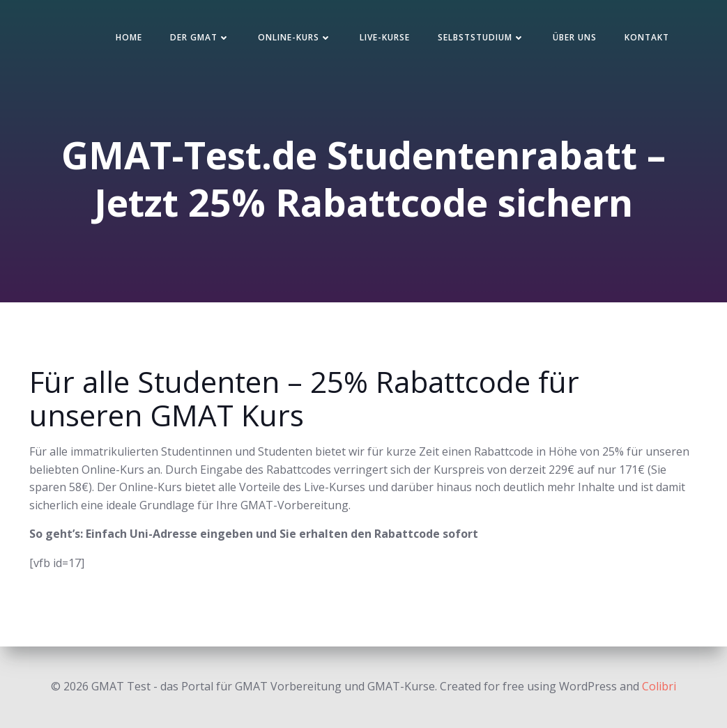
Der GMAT (200, 37)
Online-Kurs (295, 37)
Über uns (575, 37)
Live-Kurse (385, 37)
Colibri (659, 686)
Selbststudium (481, 37)
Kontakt (647, 37)
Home (129, 37)
